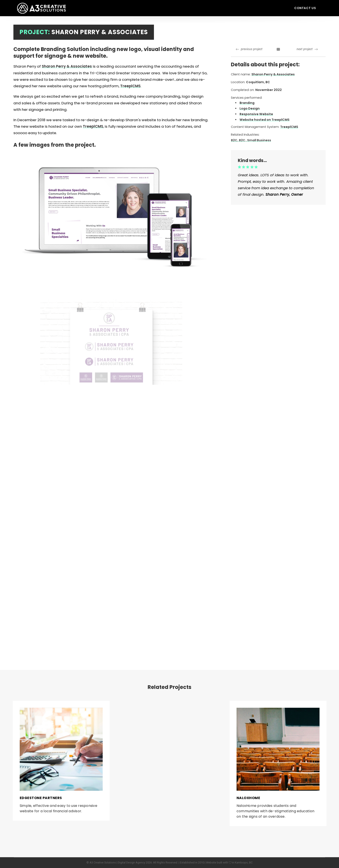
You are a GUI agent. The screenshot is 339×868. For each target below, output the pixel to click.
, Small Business (262, 140)
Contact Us (305, 8)
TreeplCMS (93, 126)
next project (307, 49)
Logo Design (250, 108)
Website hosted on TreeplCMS (265, 120)
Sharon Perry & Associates (67, 66)
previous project (249, 49)
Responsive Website (256, 114)
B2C (243, 140)
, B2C (249, 140)
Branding (247, 103)
